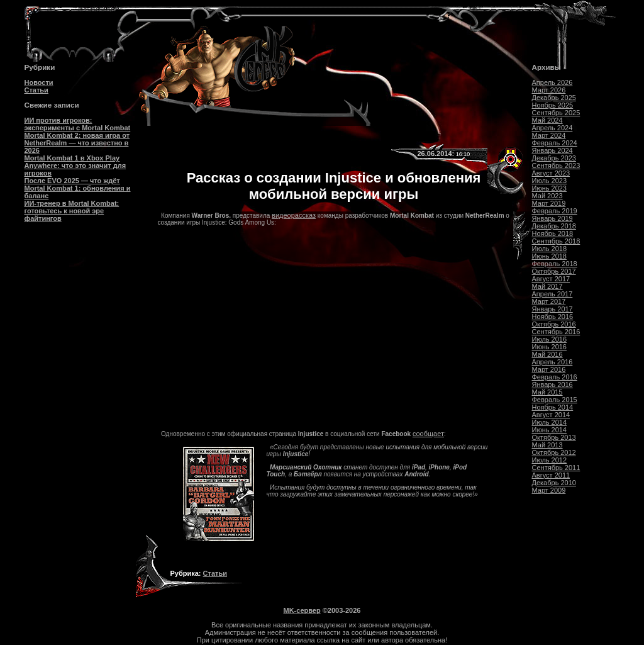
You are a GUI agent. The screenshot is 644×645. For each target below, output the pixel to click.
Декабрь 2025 (554, 98)
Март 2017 (549, 301)
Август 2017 (551, 279)
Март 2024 (549, 135)
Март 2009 (549, 490)
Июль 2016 (550, 339)
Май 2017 (547, 286)
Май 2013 (547, 445)
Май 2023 (547, 196)
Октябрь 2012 (554, 452)
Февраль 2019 (555, 211)
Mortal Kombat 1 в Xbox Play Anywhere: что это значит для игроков (75, 165)
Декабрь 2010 (554, 483)
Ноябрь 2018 (553, 233)
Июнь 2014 (550, 430)
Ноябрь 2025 (553, 105)
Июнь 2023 (550, 188)
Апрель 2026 (552, 82)
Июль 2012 (550, 460)
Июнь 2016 (550, 347)
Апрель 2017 (552, 294)
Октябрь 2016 (554, 324)
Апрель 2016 (552, 362)
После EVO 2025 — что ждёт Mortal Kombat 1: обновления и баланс (78, 188)
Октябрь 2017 (554, 271)
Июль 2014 (550, 422)
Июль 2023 (550, 181)
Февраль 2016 (555, 377)
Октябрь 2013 (554, 437)
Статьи (36, 90)
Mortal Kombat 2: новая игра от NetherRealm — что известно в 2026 (77, 143)
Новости (39, 82)
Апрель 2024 (552, 128)
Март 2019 (549, 203)
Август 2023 (551, 173)
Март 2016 (549, 369)
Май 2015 (547, 392)
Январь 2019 (552, 218)
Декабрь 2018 (554, 226)
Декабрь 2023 (554, 158)
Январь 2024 (552, 150)
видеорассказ (294, 215)
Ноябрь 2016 (553, 317)
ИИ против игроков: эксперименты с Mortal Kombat (78, 124)
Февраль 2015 (555, 400)
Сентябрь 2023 (556, 165)
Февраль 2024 (555, 143)
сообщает (428, 434)
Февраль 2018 (555, 264)
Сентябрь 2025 (556, 113)
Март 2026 (549, 90)
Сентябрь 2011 (556, 468)
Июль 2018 (550, 249)
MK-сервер (302, 610)
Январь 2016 (552, 384)
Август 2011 (551, 475)
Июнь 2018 (550, 256)
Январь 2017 (552, 309)
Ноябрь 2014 (553, 407)
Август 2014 (551, 415)
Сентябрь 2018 (556, 241)
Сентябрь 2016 (556, 332)
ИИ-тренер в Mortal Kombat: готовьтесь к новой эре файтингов (72, 211)
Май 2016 (547, 354)
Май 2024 (547, 120)
